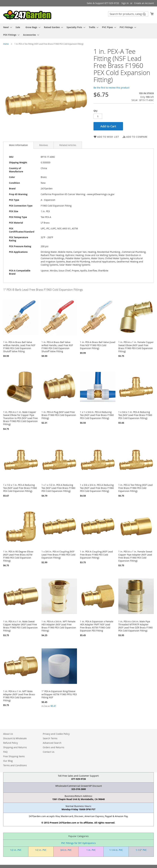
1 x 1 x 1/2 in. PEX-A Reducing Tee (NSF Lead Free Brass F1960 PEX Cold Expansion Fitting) (58, 488)
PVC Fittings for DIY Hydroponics (78, 843)
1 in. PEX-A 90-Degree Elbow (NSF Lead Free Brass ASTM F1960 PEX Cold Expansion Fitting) (18, 556)
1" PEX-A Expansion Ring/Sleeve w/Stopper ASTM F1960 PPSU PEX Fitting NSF (59, 694)
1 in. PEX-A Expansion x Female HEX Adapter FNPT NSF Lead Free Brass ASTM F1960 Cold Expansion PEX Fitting (97, 626)
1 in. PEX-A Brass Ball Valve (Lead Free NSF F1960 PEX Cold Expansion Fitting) (98, 345)
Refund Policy (11, 743)
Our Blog (8, 761)
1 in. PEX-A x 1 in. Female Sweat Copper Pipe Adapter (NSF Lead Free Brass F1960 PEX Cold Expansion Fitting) (135, 556)
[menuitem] (7, 27)
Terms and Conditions (15, 765)
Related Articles (68, 145)
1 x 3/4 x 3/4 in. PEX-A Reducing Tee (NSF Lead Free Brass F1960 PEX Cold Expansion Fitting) (97, 488)
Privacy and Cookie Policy (56, 734)
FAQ (5, 752)
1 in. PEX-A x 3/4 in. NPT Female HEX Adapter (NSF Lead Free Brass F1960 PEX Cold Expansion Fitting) (59, 626)
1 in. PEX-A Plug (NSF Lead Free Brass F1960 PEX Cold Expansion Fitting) (59, 415)
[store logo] (27, 15)
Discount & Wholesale (15, 738)
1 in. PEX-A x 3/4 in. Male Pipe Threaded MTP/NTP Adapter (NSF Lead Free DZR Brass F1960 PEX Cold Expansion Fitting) (136, 626)
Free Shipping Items (14, 756)
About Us (8, 734)
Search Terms (50, 738)
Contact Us (49, 752)
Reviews (44, 145)
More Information (18, 145)
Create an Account (144, 3)
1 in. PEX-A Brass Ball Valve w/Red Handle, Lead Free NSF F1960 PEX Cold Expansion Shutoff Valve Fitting (57, 347)
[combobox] (128, 14)
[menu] (78, 31)
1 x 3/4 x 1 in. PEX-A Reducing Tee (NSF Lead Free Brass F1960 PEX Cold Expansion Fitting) (135, 415)
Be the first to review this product (111, 88)
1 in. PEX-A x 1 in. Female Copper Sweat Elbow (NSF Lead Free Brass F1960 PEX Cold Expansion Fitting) (136, 347)
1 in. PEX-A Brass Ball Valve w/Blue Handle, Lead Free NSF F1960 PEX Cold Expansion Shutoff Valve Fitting (19, 347)
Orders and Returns (54, 747)
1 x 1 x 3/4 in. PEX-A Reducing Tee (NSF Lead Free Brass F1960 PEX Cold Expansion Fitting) (97, 415)
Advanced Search (52, 743)
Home (6, 44)
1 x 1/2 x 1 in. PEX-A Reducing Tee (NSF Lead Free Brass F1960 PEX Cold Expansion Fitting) (20, 488)
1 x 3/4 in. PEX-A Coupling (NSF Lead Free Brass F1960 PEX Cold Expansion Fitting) (58, 555)
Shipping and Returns (15, 747)
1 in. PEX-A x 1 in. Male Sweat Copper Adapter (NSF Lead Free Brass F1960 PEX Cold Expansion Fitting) (20, 626)
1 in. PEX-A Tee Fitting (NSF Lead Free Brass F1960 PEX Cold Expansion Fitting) (136, 488)
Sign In (125, 3)
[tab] (18, 145)
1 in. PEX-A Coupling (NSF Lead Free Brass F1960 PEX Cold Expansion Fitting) (96, 555)
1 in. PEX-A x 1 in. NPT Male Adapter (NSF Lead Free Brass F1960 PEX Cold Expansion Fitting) (19, 696)
